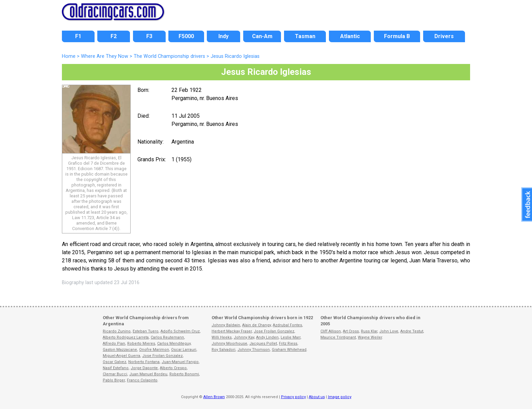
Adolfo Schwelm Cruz (180, 331)
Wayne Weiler (370, 337)
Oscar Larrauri (184, 350)
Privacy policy (293, 397)
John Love (389, 331)
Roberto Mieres (141, 343)
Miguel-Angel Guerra (121, 356)
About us (317, 397)
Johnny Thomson (254, 350)
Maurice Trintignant (338, 337)
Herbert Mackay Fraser (232, 331)
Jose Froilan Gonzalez (162, 356)
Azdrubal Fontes (287, 325)
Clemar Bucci (115, 374)
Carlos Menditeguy (174, 343)
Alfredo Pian (114, 343)
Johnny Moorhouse (229, 343)
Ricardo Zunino (117, 331)
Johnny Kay (244, 337)
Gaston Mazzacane (120, 350)
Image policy (340, 397)
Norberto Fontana (144, 362)
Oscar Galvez (114, 362)
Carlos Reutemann (167, 337)
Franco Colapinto (142, 380)
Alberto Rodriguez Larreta (126, 337)
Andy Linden (267, 337)
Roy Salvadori (223, 350)
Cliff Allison (331, 331)
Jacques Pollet (263, 343)
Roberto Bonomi (184, 374)
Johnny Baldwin (226, 325)
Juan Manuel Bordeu (148, 374)
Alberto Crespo (173, 368)
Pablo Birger (114, 380)
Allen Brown (214, 397)
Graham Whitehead (289, 350)
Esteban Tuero (146, 331)
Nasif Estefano (116, 368)
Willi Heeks (222, 337)
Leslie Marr (290, 337)
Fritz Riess (288, 343)
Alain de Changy (256, 325)
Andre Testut (412, 331)
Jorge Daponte (144, 368)
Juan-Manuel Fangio (180, 362)
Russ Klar (369, 331)
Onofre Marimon (154, 350)
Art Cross (351, 331)
